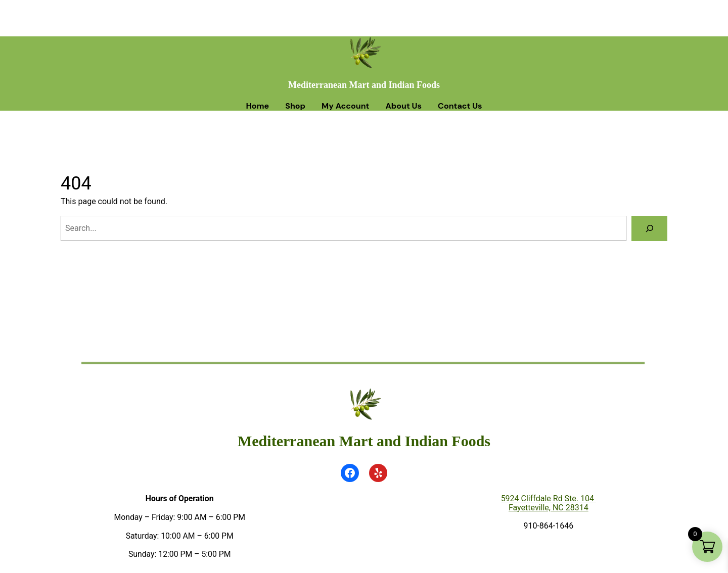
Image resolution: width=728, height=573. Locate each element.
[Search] (649, 228)
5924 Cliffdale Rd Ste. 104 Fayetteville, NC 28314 (549, 503)
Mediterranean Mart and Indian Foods (364, 85)
